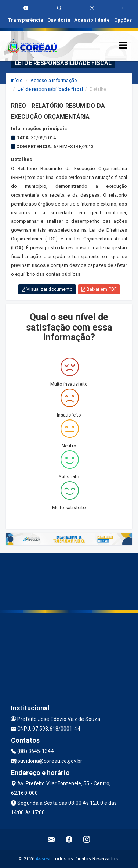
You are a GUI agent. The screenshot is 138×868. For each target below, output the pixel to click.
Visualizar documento (47, 289)
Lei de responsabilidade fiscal (50, 89)
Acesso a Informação (54, 80)
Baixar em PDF (99, 289)
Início (17, 80)
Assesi (43, 859)
